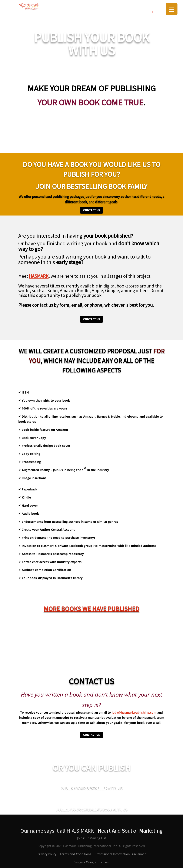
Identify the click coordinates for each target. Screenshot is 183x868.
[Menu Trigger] (172, 9)
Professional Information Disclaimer (120, 854)
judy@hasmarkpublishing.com (134, 712)
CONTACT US (91, 210)
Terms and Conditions (76, 854)
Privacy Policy (47, 854)
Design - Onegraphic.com (91, 862)
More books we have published (91, 609)
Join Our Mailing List (91, 838)
